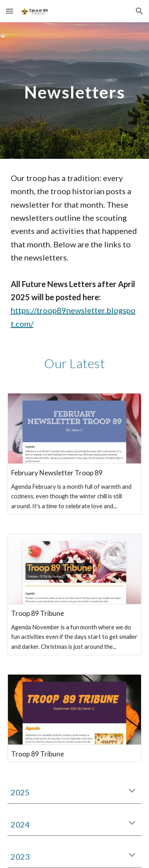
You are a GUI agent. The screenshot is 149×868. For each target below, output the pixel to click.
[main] (75, 90)
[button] (10, 11)
